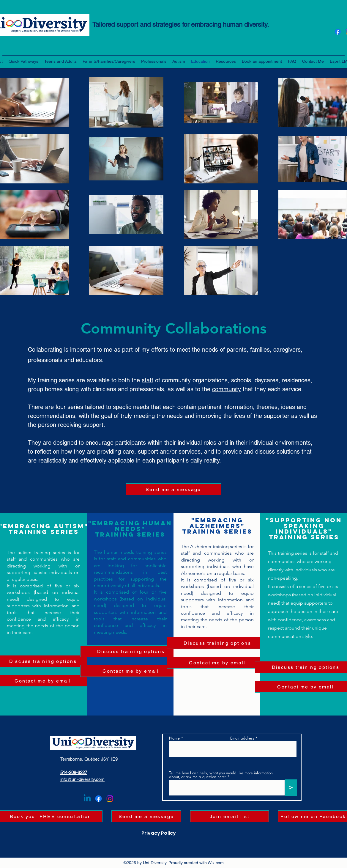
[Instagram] (110, 799)
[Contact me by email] (131, 671)
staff (148, 380)
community (227, 389)
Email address (242, 738)
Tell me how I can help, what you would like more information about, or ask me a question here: (221, 775)
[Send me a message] (173, 489)
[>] (291, 788)
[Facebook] (338, 32)
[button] (23, 61)
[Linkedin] (87, 799)
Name (174, 738)
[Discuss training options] (131, 651)
